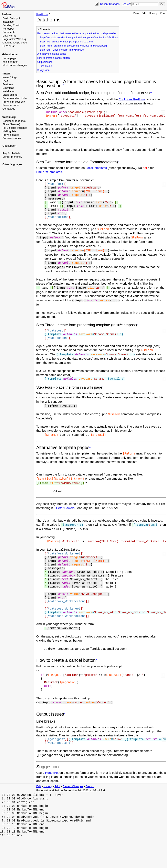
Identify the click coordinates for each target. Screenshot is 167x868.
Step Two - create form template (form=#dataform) (67, 42)
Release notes (11, 105)
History (153, 13)
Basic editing (10, 95)
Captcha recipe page (15, 43)
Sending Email (11, 25)
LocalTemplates (96, 166)
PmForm (7, 14)
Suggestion (43, 70)
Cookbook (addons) (14, 121)
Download (8, 88)
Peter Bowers (65, 502)
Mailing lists (9, 131)
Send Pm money (12, 157)
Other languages (12, 164)
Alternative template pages (52, 54)
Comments (9, 32)
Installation (9, 91)
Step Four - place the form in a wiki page (62, 50)
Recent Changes (110, 4)
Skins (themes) (11, 124)
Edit (144, 13)
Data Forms (9, 36)
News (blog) (9, 77)
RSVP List (8, 46)
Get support (9, 146)
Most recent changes (15, 65)
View (136, 13)
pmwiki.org (9, 117)
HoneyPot (8, 29)
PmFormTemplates (49, 170)
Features (8, 84)
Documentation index (15, 98)
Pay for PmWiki (12, 153)
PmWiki (6, 74)
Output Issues (45, 62)
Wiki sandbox (10, 62)
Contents (45, 29)
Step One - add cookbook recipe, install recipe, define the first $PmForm (79, 38)
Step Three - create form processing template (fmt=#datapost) (73, 46)
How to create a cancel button (54, 58)
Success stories (12, 138)
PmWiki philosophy (14, 102)
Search (126, 4)
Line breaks (46, 66)
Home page (9, 58)
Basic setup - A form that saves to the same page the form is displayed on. (77, 33)
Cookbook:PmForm (132, 99)
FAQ (5, 81)
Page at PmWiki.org (14, 39)
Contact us (9, 109)
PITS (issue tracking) (15, 128)
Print (163, 13)
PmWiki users (11, 135)
